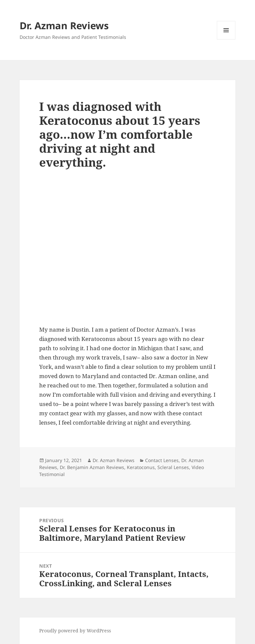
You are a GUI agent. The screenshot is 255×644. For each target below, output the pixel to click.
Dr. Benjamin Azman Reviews (92, 467)
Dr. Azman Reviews (64, 25)
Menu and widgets (226, 39)
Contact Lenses (162, 460)
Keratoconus (141, 467)
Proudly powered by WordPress (75, 631)
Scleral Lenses (173, 467)
